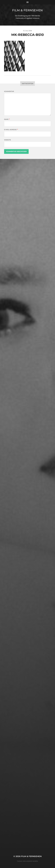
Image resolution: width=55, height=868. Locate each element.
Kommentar (9, 91)
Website (7, 140)
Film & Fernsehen (27, 10)
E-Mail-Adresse (11, 130)
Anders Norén (32, 861)
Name (7, 119)
